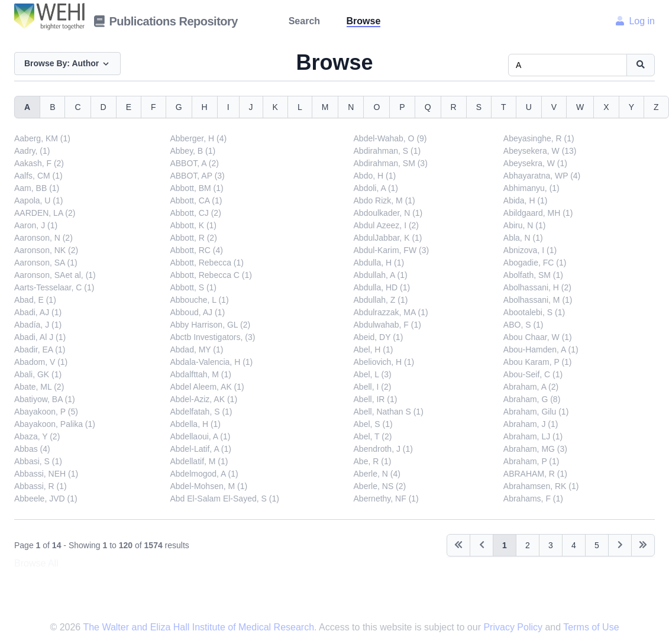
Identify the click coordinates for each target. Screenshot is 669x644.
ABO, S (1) (523, 325)
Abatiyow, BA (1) (45, 399)
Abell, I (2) (373, 387)
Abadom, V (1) (41, 362)
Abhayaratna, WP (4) (542, 176)
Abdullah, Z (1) (381, 300)
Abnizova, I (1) (530, 250)
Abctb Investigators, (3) (212, 337)
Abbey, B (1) (193, 151)
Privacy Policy (514, 627)
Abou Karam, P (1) (538, 362)
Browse (364, 21)
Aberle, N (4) (377, 474)
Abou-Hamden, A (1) (541, 349)
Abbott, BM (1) (196, 188)
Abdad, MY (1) (196, 349)
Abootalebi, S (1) (534, 312)
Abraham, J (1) (531, 424)
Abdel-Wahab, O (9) (390, 138)
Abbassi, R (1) (41, 486)
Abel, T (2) (373, 436)
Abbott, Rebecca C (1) (211, 275)
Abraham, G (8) (532, 399)
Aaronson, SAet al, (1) (55, 275)
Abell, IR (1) (376, 399)
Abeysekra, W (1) (535, 163)
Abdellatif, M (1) (199, 461)
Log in (635, 21)
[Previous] (458, 545)
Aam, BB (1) (37, 188)
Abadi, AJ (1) (38, 312)
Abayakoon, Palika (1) (55, 424)
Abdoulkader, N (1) (388, 213)
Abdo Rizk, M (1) (384, 200)
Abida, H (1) (526, 200)
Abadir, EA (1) (40, 349)
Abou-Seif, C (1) (533, 374)
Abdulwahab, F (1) (387, 325)
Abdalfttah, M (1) (201, 374)
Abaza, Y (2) (37, 436)
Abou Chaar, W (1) (538, 337)
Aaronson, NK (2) (46, 250)
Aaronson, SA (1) (46, 263)
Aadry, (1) (32, 151)
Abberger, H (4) (198, 138)
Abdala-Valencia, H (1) (211, 362)
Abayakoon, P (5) (46, 412)
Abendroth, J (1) (383, 449)
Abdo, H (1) (375, 176)
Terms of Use (591, 627)
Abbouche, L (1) (199, 300)
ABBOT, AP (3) (197, 176)
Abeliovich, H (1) (384, 362)
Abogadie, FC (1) (535, 263)
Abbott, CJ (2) (195, 213)
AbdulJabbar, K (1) (388, 238)
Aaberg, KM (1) (42, 138)
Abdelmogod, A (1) (204, 474)
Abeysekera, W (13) (540, 151)
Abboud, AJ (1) (197, 312)
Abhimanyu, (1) (531, 188)
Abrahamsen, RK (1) (541, 486)
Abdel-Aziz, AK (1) (203, 399)
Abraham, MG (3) (535, 449)
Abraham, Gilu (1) (536, 412)
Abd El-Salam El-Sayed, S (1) (224, 499)
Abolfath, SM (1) (533, 275)
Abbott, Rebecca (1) (207, 263)
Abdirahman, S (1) (387, 151)
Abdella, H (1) (195, 424)
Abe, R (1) (373, 461)
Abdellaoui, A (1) (200, 436)
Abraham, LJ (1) (533, 436)
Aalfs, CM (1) (38, 176)
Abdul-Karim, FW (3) (392, 250)
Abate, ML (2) (39, 387)
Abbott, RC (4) (196, 250)
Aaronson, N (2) (43, 238)
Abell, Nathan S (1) (389, 412)
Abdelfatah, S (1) (201, 412)
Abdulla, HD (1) (382, 287)
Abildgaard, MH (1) (538, 213)
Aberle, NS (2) (380, 486)
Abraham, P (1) (531, 461)
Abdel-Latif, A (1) (201, 449)
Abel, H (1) (374, 349)
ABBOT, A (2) (194, 163)
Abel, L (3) (373, 374)
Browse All (36, 563)
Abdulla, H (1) (379, 263)
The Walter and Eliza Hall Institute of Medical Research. (200, 627)
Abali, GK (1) (38, 374)
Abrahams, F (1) (533, 499)
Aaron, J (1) (36, 225)
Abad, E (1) (35, 300)
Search (304, 21)
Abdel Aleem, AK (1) (207, 387)
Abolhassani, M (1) (538, 300)
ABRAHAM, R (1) (535, 474)
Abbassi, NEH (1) (46, 474)
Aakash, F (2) (39, 163)
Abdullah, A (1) (381, 275)
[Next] (620, 545)
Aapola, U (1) (38, 200)
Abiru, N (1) (525, 225)
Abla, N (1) (523, 238)
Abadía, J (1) (38, 325)
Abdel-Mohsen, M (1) (209, 486)
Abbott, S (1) (193, 287)
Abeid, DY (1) (379, 337)
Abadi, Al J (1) (40, 337)
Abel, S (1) (373, 424)
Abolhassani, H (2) (537, 287)
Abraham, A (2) (531, 387)
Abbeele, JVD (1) (46, 499)
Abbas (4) (32, 449)
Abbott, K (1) (193, 225)
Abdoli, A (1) (376, 188)
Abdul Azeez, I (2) (387, 225)
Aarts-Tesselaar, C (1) (54, 287)
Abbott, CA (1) (196, 200)
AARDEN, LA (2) (45, 213)
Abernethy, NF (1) (386, 499)
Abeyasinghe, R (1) (539, 138)
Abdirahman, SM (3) (391, 163)
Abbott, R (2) (193, 238)
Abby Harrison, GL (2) (210, 325)
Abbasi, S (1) (38, 461)
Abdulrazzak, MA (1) (391, 312)
